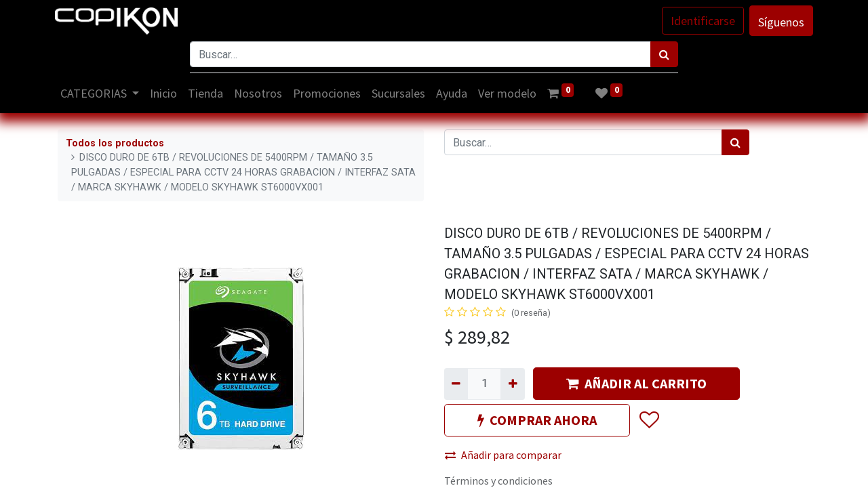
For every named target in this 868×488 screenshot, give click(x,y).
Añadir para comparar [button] (503, 455)
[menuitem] (167, 93)
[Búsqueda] (664, 54)
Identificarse (700, 21)
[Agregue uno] (512, 384)
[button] (649, 421)
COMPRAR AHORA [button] (537, 420)
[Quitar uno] (456, 384)
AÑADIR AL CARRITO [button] (636, 383)
